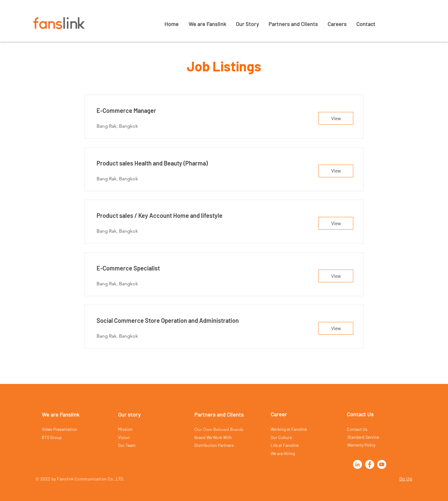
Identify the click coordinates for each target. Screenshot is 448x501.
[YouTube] (382, 464)
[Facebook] (370, 464)
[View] (336, 118)
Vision (124, 437)
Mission (125, 429)
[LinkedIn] (357, 464)
